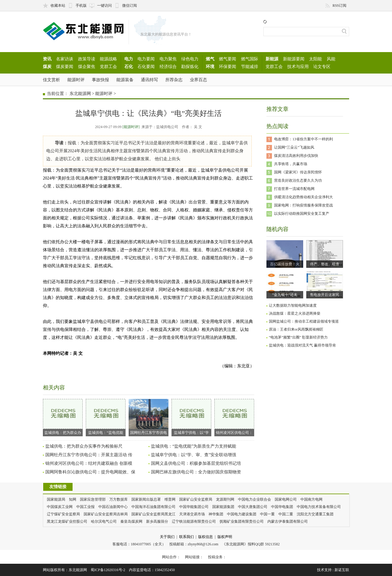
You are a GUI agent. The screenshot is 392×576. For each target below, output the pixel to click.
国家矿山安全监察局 (196, 499)
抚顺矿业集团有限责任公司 (242, 521)
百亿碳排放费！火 (285, 264)
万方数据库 (119, 499)
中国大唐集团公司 (253, 507)
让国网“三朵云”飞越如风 (294, 147)
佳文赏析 (51, 80)
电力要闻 (146, 59)
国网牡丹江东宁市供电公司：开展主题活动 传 (89, 455)
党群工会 (108, 66)
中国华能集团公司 (194, 507)
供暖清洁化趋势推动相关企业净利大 (303, 197)
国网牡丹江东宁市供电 (149, 417)
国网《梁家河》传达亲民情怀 (298, 172)
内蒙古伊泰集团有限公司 (288, 521)
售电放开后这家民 (325, 295)
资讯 (47, 59)
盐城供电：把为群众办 (63, 417)
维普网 (170, 499)
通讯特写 (149, 80)
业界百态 (198, 80)
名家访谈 (65, 59)
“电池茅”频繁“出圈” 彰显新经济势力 (298, 337)
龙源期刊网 (225, 499)
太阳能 (315, 59)
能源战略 (108, 59)
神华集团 (216, 514)
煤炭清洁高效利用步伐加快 (296, 156)
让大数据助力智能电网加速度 (293, 305)
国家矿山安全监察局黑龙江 (153, 514)
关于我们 (167, 537)
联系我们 (187, 537)
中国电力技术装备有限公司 (319, 507)
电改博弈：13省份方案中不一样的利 (303, 139)
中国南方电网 (311, 499)
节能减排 (250, 66)
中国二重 (286, 514)
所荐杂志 (174, 80)
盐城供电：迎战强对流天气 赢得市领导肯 (302, 345)
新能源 (272, 59)
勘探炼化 (190, 66)
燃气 (210, 59)
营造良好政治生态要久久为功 (298, 180)
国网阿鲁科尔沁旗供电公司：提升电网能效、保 (90, 472)
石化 (129, 66)
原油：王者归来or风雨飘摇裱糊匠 (296, 329)
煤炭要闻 (65, 66)
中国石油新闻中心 (113, 507)
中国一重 (267, 514)
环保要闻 (228, 66)
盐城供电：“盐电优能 (106, 417)
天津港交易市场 (192, 514)
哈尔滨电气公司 (104, 521)
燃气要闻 (228, 59)
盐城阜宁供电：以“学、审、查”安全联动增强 (194, 455)
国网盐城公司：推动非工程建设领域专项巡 (304, 321)
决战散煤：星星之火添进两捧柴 (295, 313)
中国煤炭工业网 (60, 507)
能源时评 (76, 80)
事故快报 (100, 80)
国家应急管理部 (93, 499)
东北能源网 (80, 94)
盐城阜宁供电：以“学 (191, 417)
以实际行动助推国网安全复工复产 (302, 214)
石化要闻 (146, 66)
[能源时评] (131, 127)
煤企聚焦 (87, 66)
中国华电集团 (282, 507)
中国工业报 (85, 507)
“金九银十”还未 (285, 295)
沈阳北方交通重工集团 (315, 514)
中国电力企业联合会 (254, 499)
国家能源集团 (223, 507)
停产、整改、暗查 (325, 264)
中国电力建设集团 (242, 514)
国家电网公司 (286, 499)
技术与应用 (298, 66)
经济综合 (168, 66)
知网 (73, 499)
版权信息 (205, 537)
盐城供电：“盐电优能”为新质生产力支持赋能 (194, 446)
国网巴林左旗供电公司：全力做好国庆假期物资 (196, 472)
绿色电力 (190, 59)
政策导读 (87, 59)
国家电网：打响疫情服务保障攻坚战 (303, 205)
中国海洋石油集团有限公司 (153, 507)
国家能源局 (56, 499)
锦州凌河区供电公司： (234, 417)
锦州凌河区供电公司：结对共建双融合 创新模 (89, 463)
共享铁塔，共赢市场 (291, 164)
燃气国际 (250, 59)
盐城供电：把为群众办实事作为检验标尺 (84, 446)
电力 (129, 59)
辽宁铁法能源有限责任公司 (194, 521)
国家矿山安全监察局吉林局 (106, 514)
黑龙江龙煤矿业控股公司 (67, 521)
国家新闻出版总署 (146, 499)
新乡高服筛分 (157, 521)
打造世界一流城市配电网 (294, 189)
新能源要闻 (294, 59)
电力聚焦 (168, 59)
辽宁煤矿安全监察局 (63, 514)
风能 (331, 59)
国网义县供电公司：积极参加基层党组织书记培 (196, 463)
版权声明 (225, 537)
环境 (210, 66)
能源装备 (125, 80)
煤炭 (47, 66)
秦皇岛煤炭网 (131, 521)
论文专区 (322, 66)
